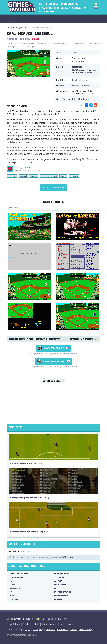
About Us (50, 630)
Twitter (17, 619)
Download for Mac (53, 361)
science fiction (17, 577)
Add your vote (86, 73)
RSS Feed (51, 619)
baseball (23, 176)
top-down (74, 176)
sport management (49, 176)
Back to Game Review (53, 381)
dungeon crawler (63, 592)
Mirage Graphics (80, 86)
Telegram (40, 619)
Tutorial (17, 624)
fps (56, 588)
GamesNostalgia (14, 27)
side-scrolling (61, 596)
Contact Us (63, 630)
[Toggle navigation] (11, 19)
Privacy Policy (86, 630)
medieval (58, 599)
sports (63, 176)
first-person (60, 585)
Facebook (28, 619)
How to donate (65, 624)
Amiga (36, 39)
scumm (12, 585)
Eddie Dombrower (81, 99)
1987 (75, 53)
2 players (12, 176)
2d (11, 592)
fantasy (58, 581)
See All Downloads (53, 188)
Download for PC (53, 348)
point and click (62, 574)
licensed (34, 176)
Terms (74, 630)
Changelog (38, 630)
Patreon (62, 619)
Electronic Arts (79, 80)
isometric (14, 596)
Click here (68, 557)
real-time (14, 599)
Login (27, 630)
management (15, 588)
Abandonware (49, 624)
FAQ (37, 624)
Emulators (28, 624)
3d (11, 581)
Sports (28, 27)
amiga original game (19, 574)
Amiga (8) (13, 208)
